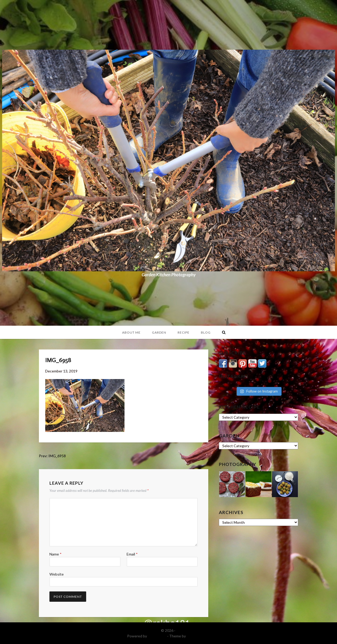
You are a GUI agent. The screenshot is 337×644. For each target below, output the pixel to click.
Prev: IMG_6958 (52, 456)
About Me (131, 332)
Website (57, 574)
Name (56, 554)
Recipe (184, 332)
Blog (206, 332)
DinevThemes (198, 636)
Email (132, 554)
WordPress (157, 636)
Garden (159, 332)
